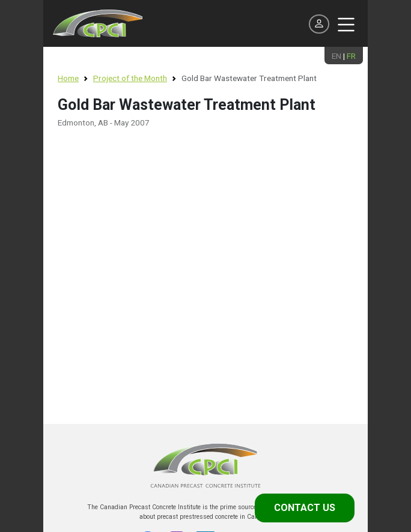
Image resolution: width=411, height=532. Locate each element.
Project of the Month (130, 78)
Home (68, 78)
